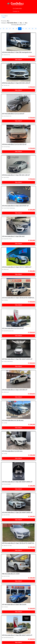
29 (17, 29)
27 (10, 29)
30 (20, 29)
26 (7, 29)
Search (2, 16)
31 (23, 29)
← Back (3, 17)
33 (29, 29)
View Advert (18, 60)
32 (26, 29)
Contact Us (16, 11)
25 (4, 29)
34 (33, 29)
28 (13, 29)
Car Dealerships (17, 8)
